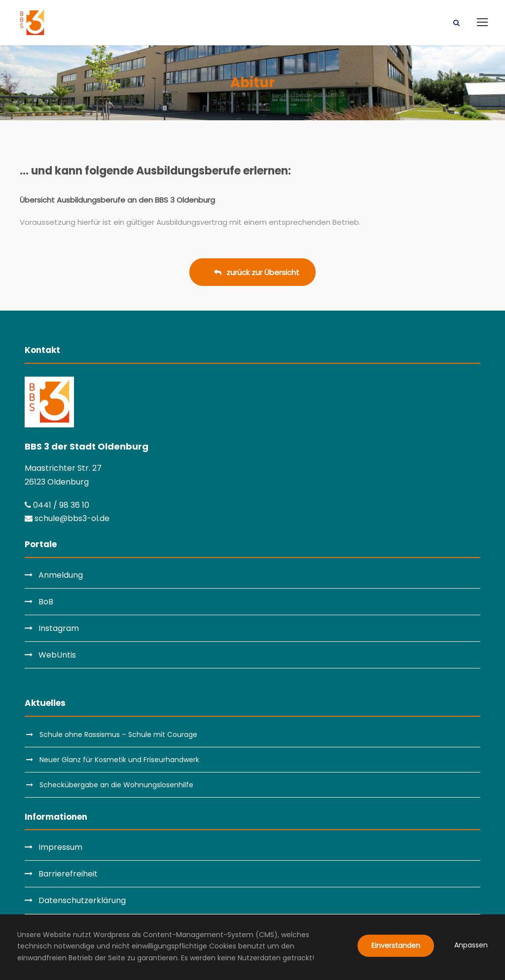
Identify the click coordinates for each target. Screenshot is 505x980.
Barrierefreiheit (68, 874)
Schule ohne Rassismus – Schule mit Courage (118, 735)
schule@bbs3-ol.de (67, 518)
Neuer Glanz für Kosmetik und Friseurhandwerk (119, 760)
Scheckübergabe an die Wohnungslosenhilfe (116, 785)
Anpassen (471, 945)
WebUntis (57, 655)
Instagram (59, 628)
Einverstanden (396, 945)
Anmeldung (61, 575)
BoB (46, 602)
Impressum (60, 847)
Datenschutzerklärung (82, 900)
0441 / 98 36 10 (57, 505)
